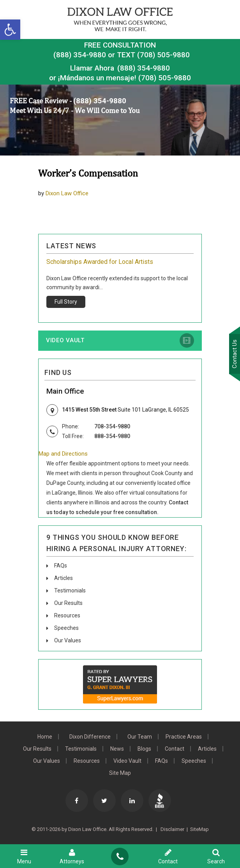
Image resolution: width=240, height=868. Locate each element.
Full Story (66, 302)
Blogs (144, 749)
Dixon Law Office (67, 193)
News (117, 749)
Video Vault (65, 340)
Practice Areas (184, 737)
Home (45, 737)
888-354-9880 (112, 436)
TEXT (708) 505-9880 (153, 55)
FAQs (61, 566)
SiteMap (199, 829)
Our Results (68, 603)
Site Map (120, 773)
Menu (24, 856)
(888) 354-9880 (80, 55)
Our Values (68, 640)
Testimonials (70, 590)
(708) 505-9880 (165, 78)
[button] (10, 30)
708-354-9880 (112, 426)
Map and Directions (63, 454)
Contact (175, 749)
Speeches (66, 628)
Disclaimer (172, 829)
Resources (67, 615)
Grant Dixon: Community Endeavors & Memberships (116, 262)
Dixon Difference (90, 737)
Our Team (140, 737)
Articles (64, 578)
